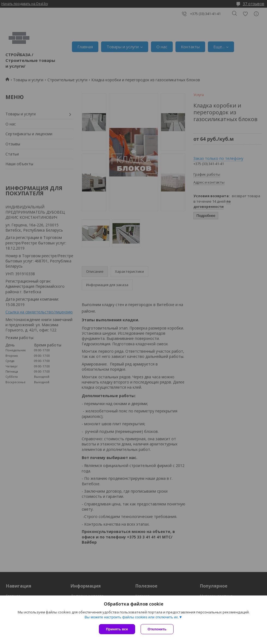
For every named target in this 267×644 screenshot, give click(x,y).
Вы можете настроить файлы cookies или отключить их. (132, 617)
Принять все (117, 629)
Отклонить (157, 629)
